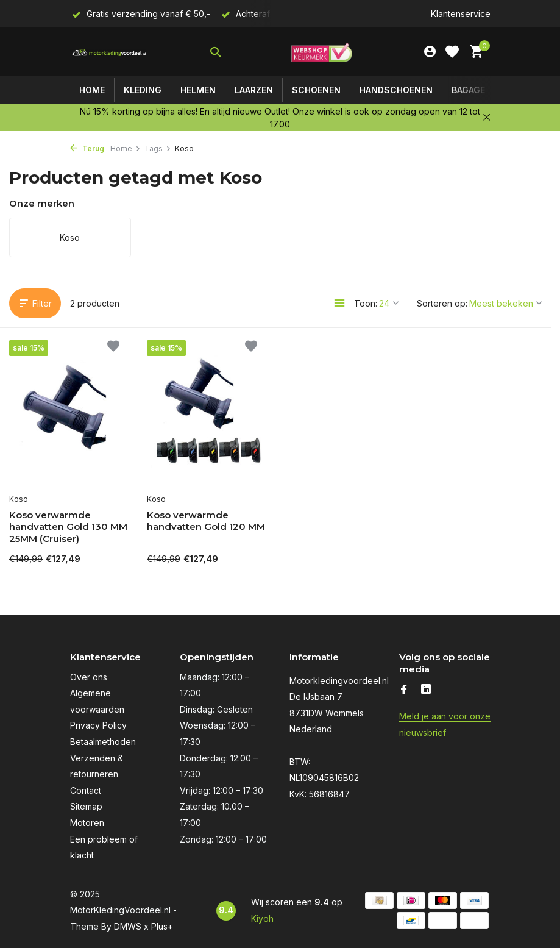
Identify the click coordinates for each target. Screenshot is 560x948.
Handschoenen (396, 90)
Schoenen (316, 90)
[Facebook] (404, 690)
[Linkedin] (426, 690)
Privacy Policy (98, 725)
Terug (87, 148)
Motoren (87, 823)
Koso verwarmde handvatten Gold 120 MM (206, 521)
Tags (158, 148)
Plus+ (162, 926)
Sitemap (86, 806)
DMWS (128, 926)
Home (92, 90)
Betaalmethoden (103, 742)
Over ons (89, 677)
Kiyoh (262, 918)
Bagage (468, 90)
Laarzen (254, 90)
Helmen (198, 90)
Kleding (143, 90)
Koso (19, 499)
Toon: (366, 303)
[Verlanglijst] (452, 52)
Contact (86, 790)
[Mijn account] (430, 52)
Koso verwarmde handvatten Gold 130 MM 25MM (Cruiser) (68, 527)
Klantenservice (461, 14)
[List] (339, 303)
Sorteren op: (442, 303)
